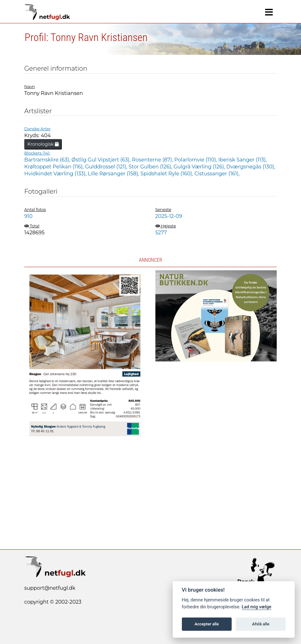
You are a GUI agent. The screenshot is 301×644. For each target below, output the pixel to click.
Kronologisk (43, 144)
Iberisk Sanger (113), (243, 160)
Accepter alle (207, 624)
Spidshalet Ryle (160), (168, 174)
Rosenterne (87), (153, 160)
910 (28, 216)
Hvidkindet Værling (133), (56, 174)
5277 (161, 233)
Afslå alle (261, 624)
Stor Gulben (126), (151, 167)
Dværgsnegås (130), (251, 167)
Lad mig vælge (257, 607)
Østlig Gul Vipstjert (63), (102, 160)
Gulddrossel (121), (107, 167)
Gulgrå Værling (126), (200, 167)
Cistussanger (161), (217, 174)
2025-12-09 (169, 216)
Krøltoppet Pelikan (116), (55, 167)
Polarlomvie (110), (196, 160)
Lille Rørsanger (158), (114, 174)
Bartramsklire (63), (48, 160)
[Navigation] (269, 12)
